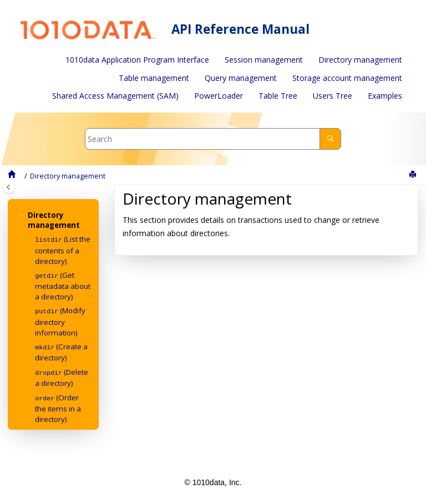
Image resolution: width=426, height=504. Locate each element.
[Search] (330, 139)
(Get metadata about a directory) (63, 285)
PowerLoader (219, 96)
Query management (241, 78)
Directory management (360, 60)
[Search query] (213, 139)
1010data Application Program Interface (137, 60)
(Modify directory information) (60, 320)
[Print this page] (414, 175)
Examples (385, 96)
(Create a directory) (61, 350)
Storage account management (347, 78)
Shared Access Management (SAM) (115, 96)
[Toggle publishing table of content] (9, 187)
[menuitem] (137, 60)
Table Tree (278, 96)
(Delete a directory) (62, 375)
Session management (264, 60)
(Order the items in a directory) (58, 405)
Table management (154, 78)
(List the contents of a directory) (63, 250)
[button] (23, 215)
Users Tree (333, 96)
